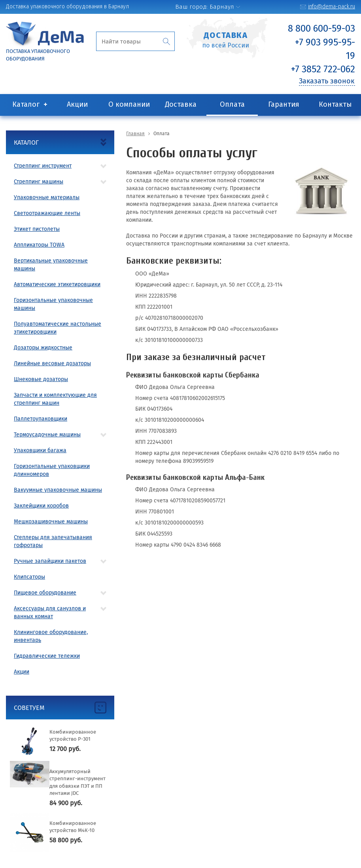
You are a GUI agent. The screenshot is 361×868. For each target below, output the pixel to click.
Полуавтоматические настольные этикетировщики (58, 328)
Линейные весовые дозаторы (52, 363)
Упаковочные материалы (47, 197)
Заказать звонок (327, 81)
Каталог (26, 104)
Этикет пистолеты (37, 229)
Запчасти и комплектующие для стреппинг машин (55, 399)
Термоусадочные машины (47, 435)
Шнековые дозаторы (41, 379)
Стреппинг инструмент (43, 166)
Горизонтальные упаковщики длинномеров (52, 470)
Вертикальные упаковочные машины (51, 265)
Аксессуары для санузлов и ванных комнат (50, 612)
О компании (129, 104)
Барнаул (222, 7)
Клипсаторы (29, 577)
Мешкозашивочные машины (51, 522)
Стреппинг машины (39, 182)
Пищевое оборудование (45, 593)
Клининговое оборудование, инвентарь (51, 636)
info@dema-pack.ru (332, 7)
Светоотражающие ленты (47, 213)
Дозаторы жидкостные (43, 348)
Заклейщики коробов (41, 506)
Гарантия (284, 104)
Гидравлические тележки (47, 656)
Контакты (335, 104)
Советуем (29, 708)
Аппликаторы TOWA (39, 245)
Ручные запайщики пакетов (50, 561)
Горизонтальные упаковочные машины (53, 304)
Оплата (232, 104)
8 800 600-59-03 (321, 28)
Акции (77, 104)
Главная (135, 134)
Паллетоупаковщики (41, 419)
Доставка (181, 104)
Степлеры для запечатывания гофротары (53, 541)
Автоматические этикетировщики (57, 284)
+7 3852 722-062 (323, 69)
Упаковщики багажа (40, 450)
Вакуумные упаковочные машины (58, 490)
